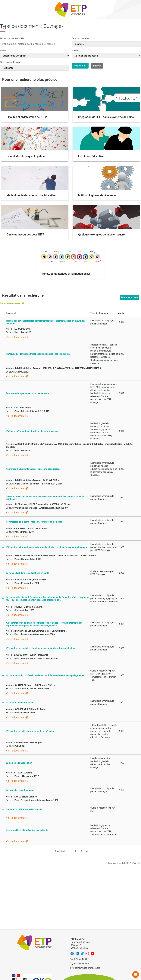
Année (3, 50)
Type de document (81, 38)
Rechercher (80, 66)
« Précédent (59, 851)
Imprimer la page (129, 297)
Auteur (75, 50)
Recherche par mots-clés (12, 38)
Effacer (97, 66)
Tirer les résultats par (10, 62)
